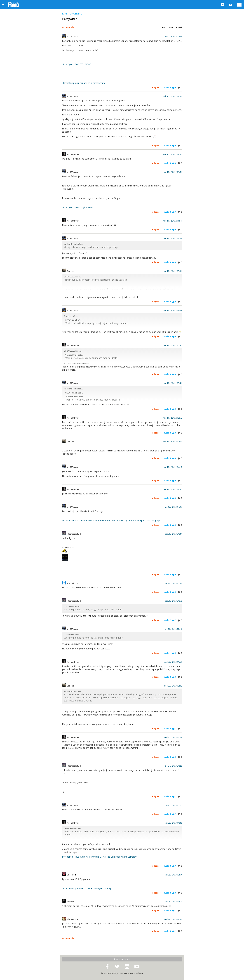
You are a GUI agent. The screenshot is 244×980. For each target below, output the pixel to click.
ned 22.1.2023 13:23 (173, 737)
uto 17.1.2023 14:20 (173, 507)
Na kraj (178, 27)
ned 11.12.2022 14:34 (172, 489)
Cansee (70, 271)
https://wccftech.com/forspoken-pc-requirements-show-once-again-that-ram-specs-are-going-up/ (111, 521)
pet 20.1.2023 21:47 (173, 534)
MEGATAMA (72, 37)
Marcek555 (72, 583)
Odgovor (156, 87)
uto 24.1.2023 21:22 (173, 766)
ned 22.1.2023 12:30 (173, 686)
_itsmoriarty (74, 534)
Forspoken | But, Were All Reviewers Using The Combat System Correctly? (100, 857)
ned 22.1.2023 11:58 (173, 662)
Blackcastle (73, 919)
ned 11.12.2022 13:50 (172, 418)
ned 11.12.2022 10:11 (172, 221)
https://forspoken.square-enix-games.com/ (84, 83)
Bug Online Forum (13, 5)
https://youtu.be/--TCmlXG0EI (77, 64)
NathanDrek (73, 155)
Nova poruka (68, 27)
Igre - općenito (72, 14)
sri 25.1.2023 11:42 (174, 823)
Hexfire (70, 902)
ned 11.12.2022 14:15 (172, 467)
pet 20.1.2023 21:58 (173, 601)
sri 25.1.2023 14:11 (174, 902)
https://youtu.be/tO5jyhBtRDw (77, 207)
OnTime (72, 875)
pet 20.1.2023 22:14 (173, 629)
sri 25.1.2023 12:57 (174, 875)
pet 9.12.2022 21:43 (173, 37)
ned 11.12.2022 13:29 (172, 238)
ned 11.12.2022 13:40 (172, 345)
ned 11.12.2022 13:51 (172, 442)
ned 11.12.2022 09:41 (172, 172)
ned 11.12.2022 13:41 (172, 383)
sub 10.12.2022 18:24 (173, 155)
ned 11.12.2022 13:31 (172, 271)
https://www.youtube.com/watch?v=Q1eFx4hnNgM (88, 888)
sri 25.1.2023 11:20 (174, 805)
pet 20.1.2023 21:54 (173, 583)
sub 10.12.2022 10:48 (173, 96)
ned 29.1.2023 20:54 (173, 919)
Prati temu (168, 27)
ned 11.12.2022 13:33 (172, 311)
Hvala (167, 87)
